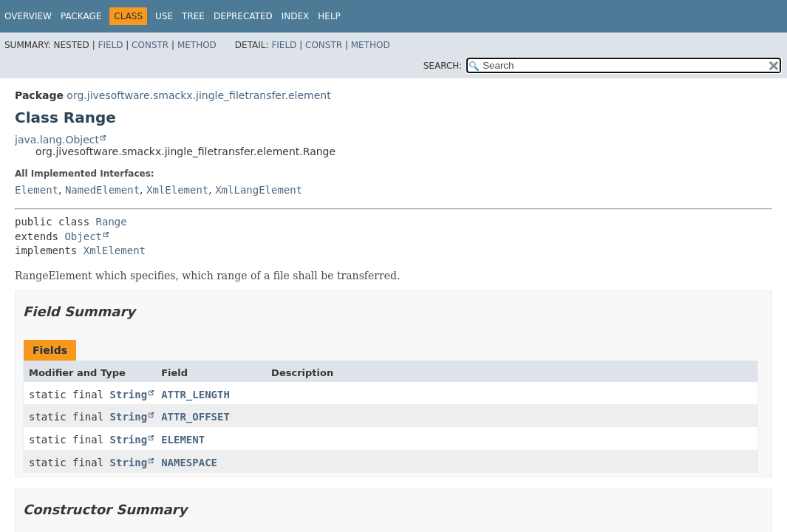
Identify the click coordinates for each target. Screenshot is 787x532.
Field (110, 45)
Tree (193, 16)
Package (81, 16)
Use (164, 16)
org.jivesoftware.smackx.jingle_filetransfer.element (198, 95)
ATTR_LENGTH (195, 395)
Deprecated (243, 16)
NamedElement (102, 190)
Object (83, 236)
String (129, 395)
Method (197, 45)
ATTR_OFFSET (195, 417)
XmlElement (177, 190)
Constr (150, 45)
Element (37, 190)
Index (296, 16)
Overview (28, 16)
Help (329, 16)
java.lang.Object (57, 140)
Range (112, 222)
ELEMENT (183, 440)
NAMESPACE (189, 463)
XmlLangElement (259, 190)
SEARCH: (443, 66)
